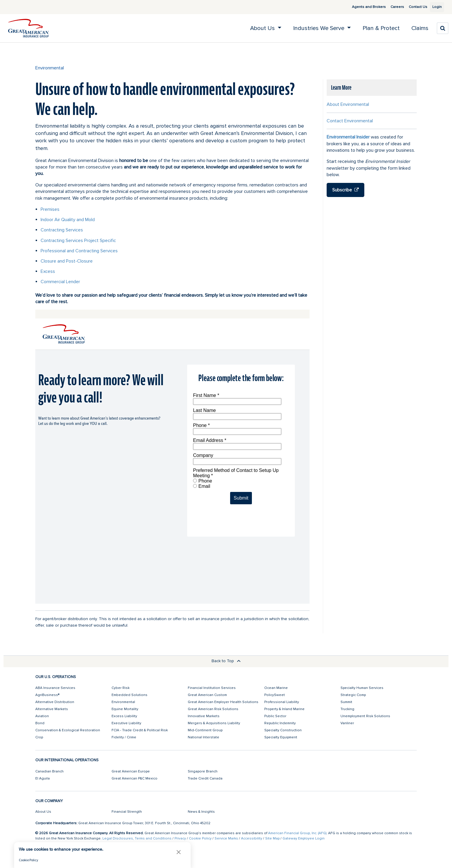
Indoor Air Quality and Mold (68, 220)
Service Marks (226, 838)
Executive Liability (126, 723)
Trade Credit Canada (205, 778)
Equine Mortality (125, 709)
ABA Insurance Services (55, 688)
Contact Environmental (350, 121)
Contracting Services (62, 230)
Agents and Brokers (362, 7)
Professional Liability (282, 702)
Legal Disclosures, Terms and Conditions (137, 838)
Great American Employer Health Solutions (223, 702)
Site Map (272, 838)
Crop (39, 737)
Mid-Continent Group (205, 730)
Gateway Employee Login (304, 838)
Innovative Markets (204, 716)
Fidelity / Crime (124, 737)
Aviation (42, 716)
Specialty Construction (283, 730)
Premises (50, 209)
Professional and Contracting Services (79, 251)
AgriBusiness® (47, 695)
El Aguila (43, 778)
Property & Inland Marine (284, 709)
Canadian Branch (49, 771)
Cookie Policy (200, 838)
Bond (40, 723)
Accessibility (252, 838)
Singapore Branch (203, 771)
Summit (346, 702)
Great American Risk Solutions (213, 709)
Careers (390, 7)
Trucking (347, 709)
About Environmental (348, 104)
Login (435, 7)
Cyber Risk (121, 688)
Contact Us (411, 7)
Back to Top (226, 661)
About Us (43, 812)
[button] (179, 852)
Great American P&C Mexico (134, 778)
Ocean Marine (276, 688)
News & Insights (201, 812)
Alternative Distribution (55, 702)
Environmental (50, 68)
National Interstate (203, 737)
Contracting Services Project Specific (78, 241)
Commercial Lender (60, 282)
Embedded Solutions (129, 695)
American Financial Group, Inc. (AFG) (297, 833)
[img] (29, 28)
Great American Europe (131, 771)
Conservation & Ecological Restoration (68, 730)
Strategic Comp (353, 695)
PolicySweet (275, 695)
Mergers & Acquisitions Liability (214, 723)
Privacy (180, 838)
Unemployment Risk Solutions (365, 716)
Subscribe (345, 190)
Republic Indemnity (280, 723)
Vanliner (347, 723)
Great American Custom (207, 695)
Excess (48, 271)
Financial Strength (127, 812)
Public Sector (275, 716)
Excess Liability (124, 716)
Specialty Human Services (362, 688)
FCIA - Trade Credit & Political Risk (140, 730)
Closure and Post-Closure (67, 261)
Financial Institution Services (212, 688)
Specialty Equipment (281, 737)
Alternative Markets (52, 709)
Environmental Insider (348, 137)
